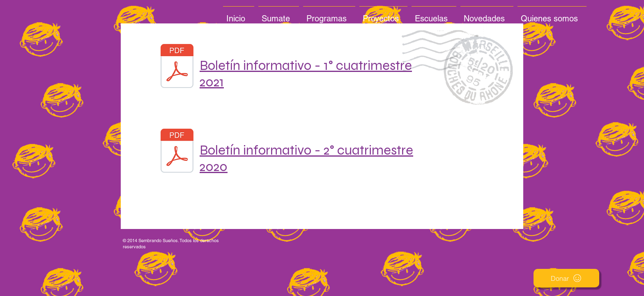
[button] (566, 278)
